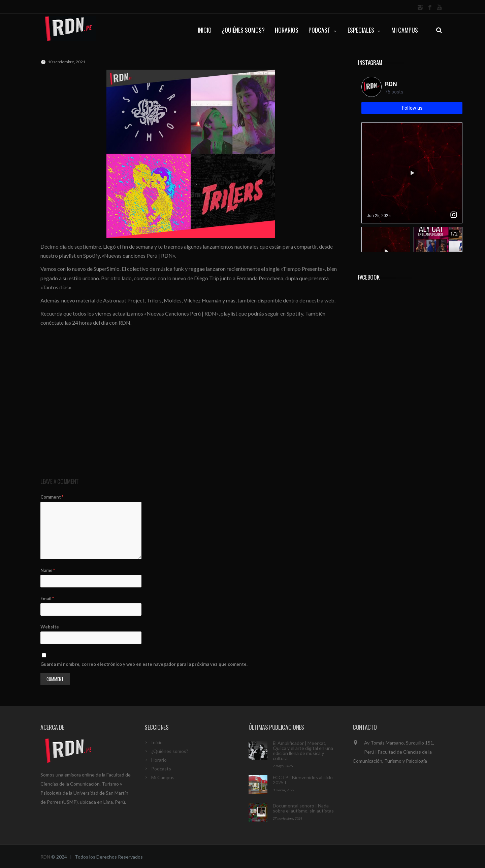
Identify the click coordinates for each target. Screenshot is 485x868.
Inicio (157, 742)
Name (48, 570)
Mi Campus (405, 30)
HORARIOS (287, 30)
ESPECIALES (364, 30)
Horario (159, 760)
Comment (52, 497)
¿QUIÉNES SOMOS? (243, 30)
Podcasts (161, 769)
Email (47, 599)
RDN (45, 857)
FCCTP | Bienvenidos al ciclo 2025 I (303, 780)
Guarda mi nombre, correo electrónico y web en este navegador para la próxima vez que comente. (144, 664)
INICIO (205, 30)
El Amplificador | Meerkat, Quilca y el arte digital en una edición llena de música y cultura (303, 751)
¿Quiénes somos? (170, 751)
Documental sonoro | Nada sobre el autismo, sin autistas (303, 808)
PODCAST (323, 30)
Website (50, 627)
